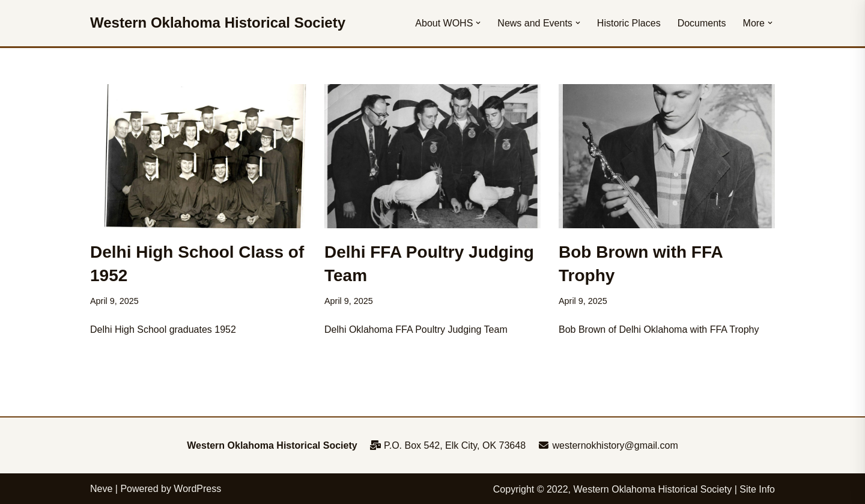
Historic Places (629, 23)
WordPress (197, 489)
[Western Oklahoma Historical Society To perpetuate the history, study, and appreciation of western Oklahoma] (218, 23)
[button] (478, 23)
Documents (702, 23)
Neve (101, 489)
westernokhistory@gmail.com (608, 445)
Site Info (757, 489)
